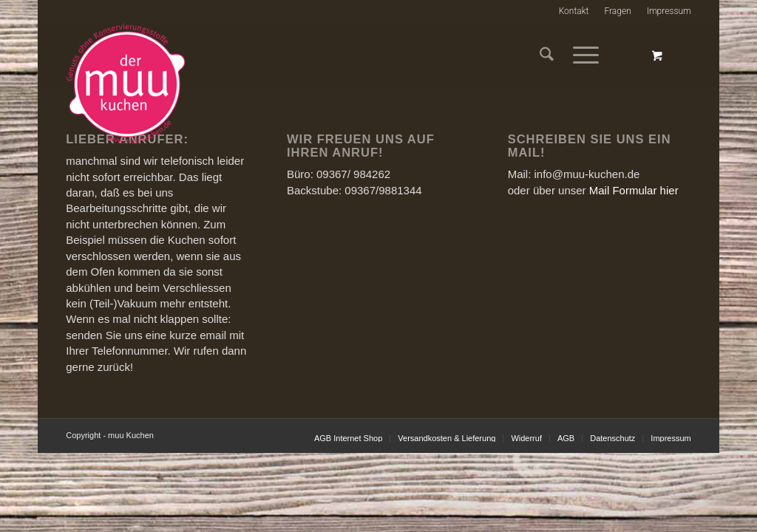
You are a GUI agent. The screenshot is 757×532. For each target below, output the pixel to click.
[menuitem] (574, 11)
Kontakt (574, 11)
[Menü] (581, 55)
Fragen (617, 11)
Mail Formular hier (634, 190)
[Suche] (547, 55)
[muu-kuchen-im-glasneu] (355, 84)
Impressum (669, 11)
